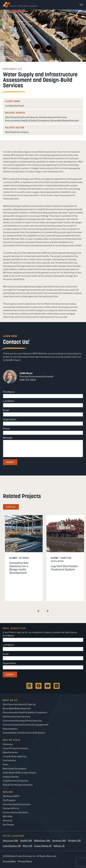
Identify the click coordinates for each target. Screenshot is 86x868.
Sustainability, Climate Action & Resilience (24, 733)
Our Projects (9, 800)
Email (6, 410)
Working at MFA (11, 796)
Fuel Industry (9, 760)
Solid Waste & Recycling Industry (19, 773)
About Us (7, 821)
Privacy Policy (25, 861)
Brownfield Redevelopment (65, 121)
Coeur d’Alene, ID (43, 846)
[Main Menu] (80, 5)
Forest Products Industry (15, 748)
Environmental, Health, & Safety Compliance (28, 121)
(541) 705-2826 (28, 380)
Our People (8, 825)
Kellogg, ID (59, 846)
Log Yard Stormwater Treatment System (64, 568)
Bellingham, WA (42, 841)
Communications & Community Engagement (26, 725)
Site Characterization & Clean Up (22, 117)
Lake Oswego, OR (12, 846)
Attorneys (8, 744)
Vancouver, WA (10, 841)
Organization (10, 419)
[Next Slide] (48, 611)
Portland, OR (74, 841)
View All (11, 507)
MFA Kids (8, 816)
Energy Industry (11, 777)
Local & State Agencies (15, 756)
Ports (5, 765)
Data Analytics (10, 729)
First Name (9, 392)
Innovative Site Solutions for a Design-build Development (19, 568)
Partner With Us (11, 808)
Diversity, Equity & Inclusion (17, 804)
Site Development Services (53, 117)
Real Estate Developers (17, 132)
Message (8, 438)
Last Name (9, 401)
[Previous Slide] (38, 611)
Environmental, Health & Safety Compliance (25, 712)
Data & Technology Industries (18, 785)
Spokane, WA (59, 841)
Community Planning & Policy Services (22, 721)
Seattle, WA (26, 841)
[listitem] (24, 558)
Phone (6, 429)
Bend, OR (27, 846)
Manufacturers (10, 752)
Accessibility (9, 861)
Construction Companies (15, 781)
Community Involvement (15, 812)
